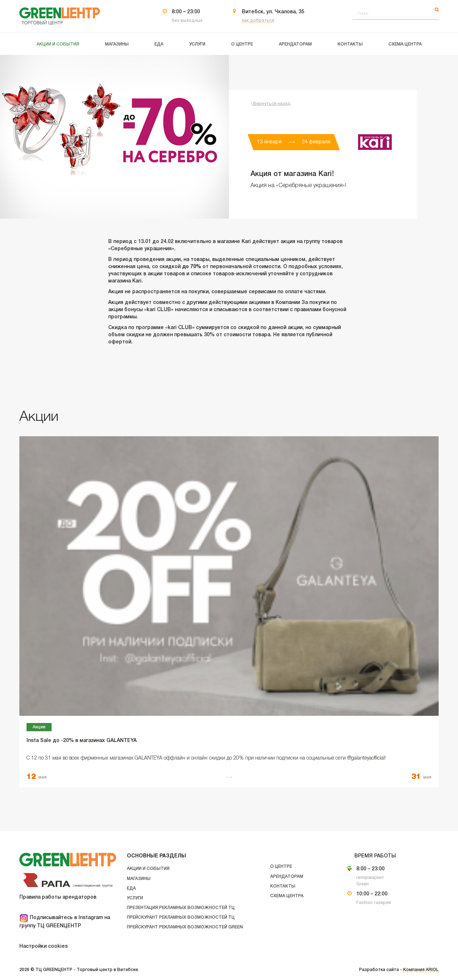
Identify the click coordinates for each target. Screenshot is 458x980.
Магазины (139, 879)
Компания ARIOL (421, 970)
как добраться (258, 21)
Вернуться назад (271, 104)
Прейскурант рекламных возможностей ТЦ (181, 917)
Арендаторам (287, 877)
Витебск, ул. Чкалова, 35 (273, 12)
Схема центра (287, 896)
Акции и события (148, 869)
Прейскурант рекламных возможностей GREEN (185, 927)
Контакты (283, 886)
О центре (281, 867)
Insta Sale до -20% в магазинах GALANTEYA (82, 741)
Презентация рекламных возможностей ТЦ (181, 908)
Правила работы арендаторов (58, 897)
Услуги (135, 898)
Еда (131, 888)
